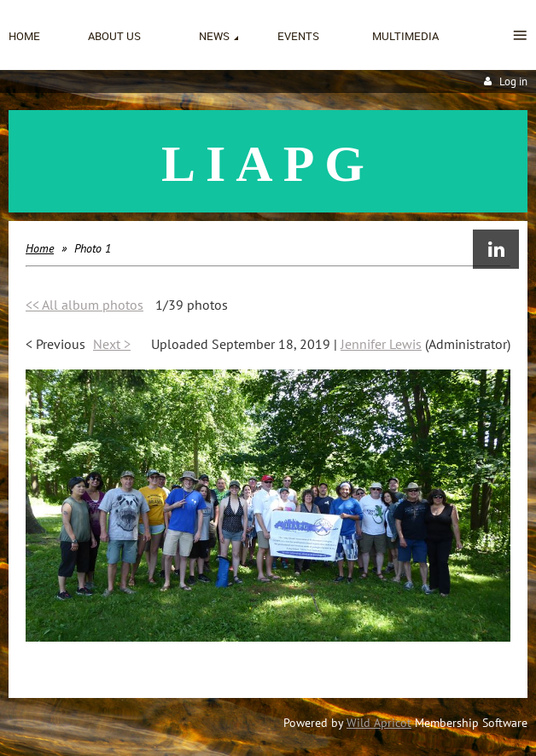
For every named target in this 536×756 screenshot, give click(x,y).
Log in (513, 81)
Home (40, 248)
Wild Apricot (379, 723)
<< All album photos (84, 305)
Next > (112, 344)
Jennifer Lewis (381, 344)
